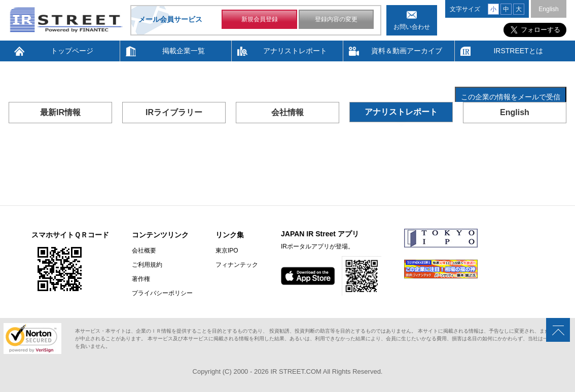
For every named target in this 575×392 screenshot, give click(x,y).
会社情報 (287, 112)
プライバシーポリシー (162, 293)
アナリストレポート (295, 51)
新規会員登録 (260, 19)
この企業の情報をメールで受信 (511, 97)
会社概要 (144, 251)
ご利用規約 (147, 265)
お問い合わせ (412, 27)
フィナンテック (237, 265)
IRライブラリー (174, 112)
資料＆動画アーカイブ (407, 51)
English (548, 9)
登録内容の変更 (336, 19)
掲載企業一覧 (184, 51)
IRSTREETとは (518, 51)
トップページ (72, 51)
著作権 (141, 279)
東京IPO (227, 251)
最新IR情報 (60, 112)
